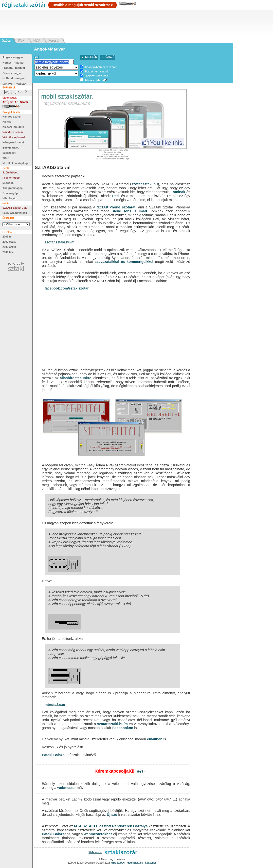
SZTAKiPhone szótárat (116, 207)
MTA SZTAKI (84, 826)
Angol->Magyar (49, 49)
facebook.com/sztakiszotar (67, 288)
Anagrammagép (13, 188)
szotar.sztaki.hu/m (60, 242)
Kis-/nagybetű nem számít (101, 67)
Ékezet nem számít (96, 71)
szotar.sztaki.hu (145, 184)
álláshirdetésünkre (76, 378)
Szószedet (9, 153)
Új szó (110, 57)
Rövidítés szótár (13, 132)
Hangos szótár (12, 117)
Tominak (178, 192)
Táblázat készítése (96, 76)
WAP (6, 158)
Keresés (91, 57)
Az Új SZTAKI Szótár (15, 102)
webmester (66, 788)
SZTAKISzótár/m (53, 167)
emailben (155, 739)
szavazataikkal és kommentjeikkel (124, 262)
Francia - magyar (14, 68)
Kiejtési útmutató (13, 127)
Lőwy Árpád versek (15, 213)
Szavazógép (10, 193)
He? (140, 771)
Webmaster (95, 852)
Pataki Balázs (53, 755)
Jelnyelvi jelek (93, 80)
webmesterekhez (98, 834)
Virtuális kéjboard (14, 137)
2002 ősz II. (9, 247)
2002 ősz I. (9, 242)
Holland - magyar (14, 78)
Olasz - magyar (13, 73)
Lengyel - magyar (14, 84)
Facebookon (123, 728)
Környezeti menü (13, 142)
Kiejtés (7, 122)
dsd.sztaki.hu (135, 863)
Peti (115, 196)
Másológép (9, 198)
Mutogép (8, 183)
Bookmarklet (10, 148)
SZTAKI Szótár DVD (15, 208)
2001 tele (8, 252)
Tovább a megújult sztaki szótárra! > (82, 5)
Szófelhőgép (10, 172)
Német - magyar (13, 63)
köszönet (151, 863)
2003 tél (7, 237)
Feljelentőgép (11, 178)
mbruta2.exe (55, 705)
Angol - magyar (13, 57)
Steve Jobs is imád (129, 211)
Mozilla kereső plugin (16, 163)
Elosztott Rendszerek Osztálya (122, 826)
